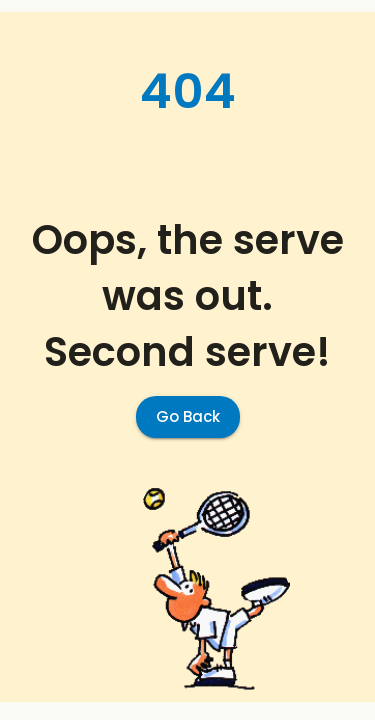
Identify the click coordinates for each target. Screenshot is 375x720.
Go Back (188, 416)
